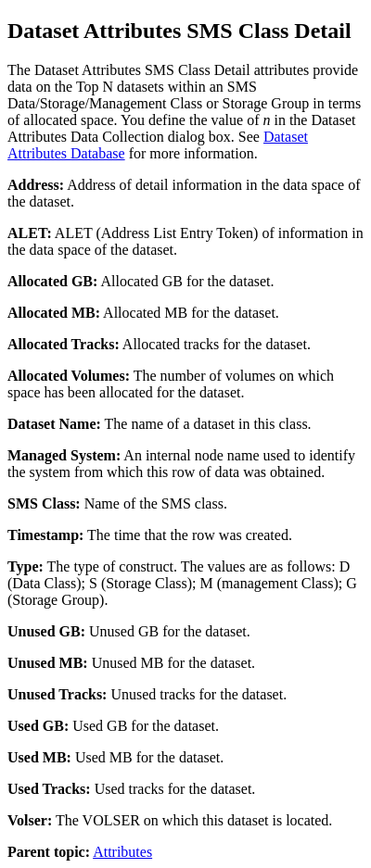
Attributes (122, 852)
